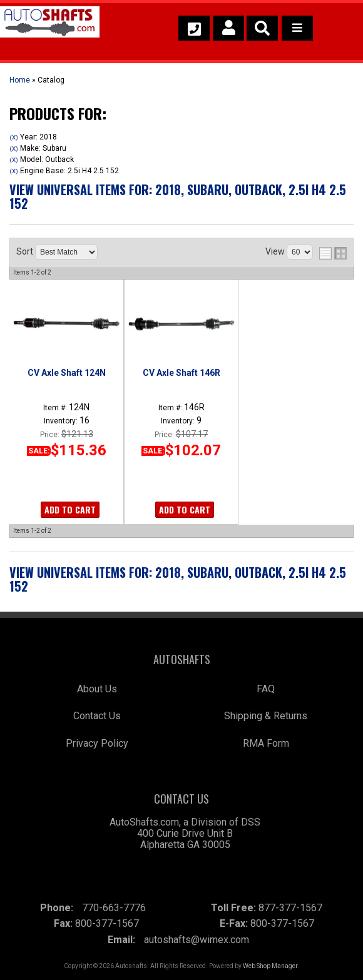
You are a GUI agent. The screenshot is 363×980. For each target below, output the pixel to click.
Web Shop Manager (270, 966)
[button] (262, 28)
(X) (14, 137)
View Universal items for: (178, 196)
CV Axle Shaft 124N (67, 373)
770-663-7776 (114, 908)
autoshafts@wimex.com (197, 940)
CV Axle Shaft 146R (181, 373)
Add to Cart (70, 509)
